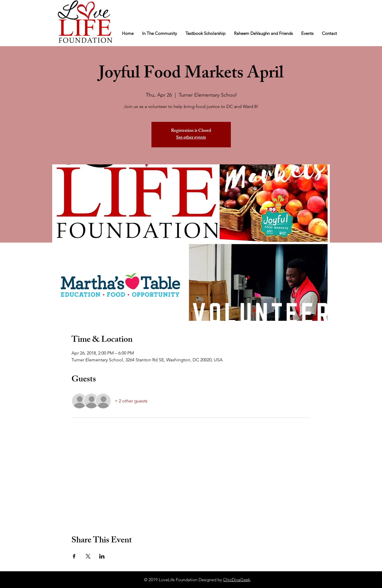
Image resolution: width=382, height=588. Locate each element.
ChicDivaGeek (237, 580)
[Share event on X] (88, 556)
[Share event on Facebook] (74, 556)
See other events (191, 138)
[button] (160, 33)
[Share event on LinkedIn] (102, 556)
